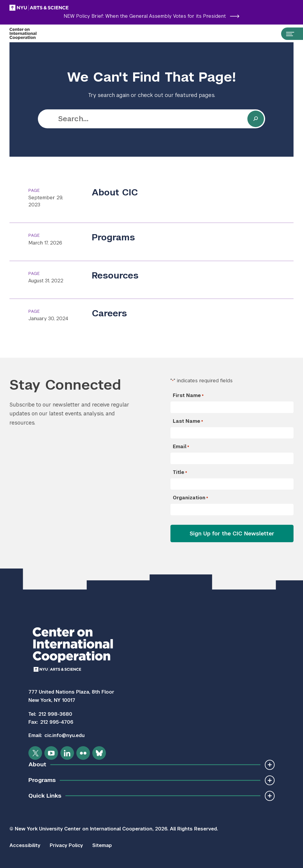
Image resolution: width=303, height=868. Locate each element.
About (37, 764)
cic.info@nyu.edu (65, 735)
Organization (190, 498)
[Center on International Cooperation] (29, 34)
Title (180, 472)
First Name (188, 396)
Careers (109, 313)
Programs (113, 237)
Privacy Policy (66, 845)
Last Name (188, 421)
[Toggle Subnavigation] (270, 765)
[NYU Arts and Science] (54, 8)
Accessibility (25, 845)
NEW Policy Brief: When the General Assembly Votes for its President (151, 16)
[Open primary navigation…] (287, 34)
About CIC (115, 192)
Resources (115, 276)
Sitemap (102, 845)
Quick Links (45, 796)
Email (181, 447)
